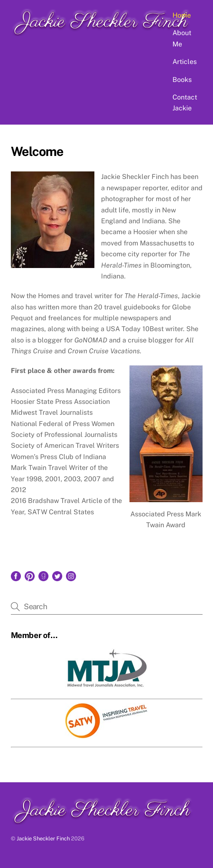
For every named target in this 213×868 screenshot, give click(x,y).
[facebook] (16, 576)
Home (182, 15)
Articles (185, 62)
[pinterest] (30, 576)
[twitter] (57, 576)
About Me (182, 38)
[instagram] (71, 576)
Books (182, 80)
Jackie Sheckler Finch (43, 839)
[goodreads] (43, 576)
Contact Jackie (185, 103)
